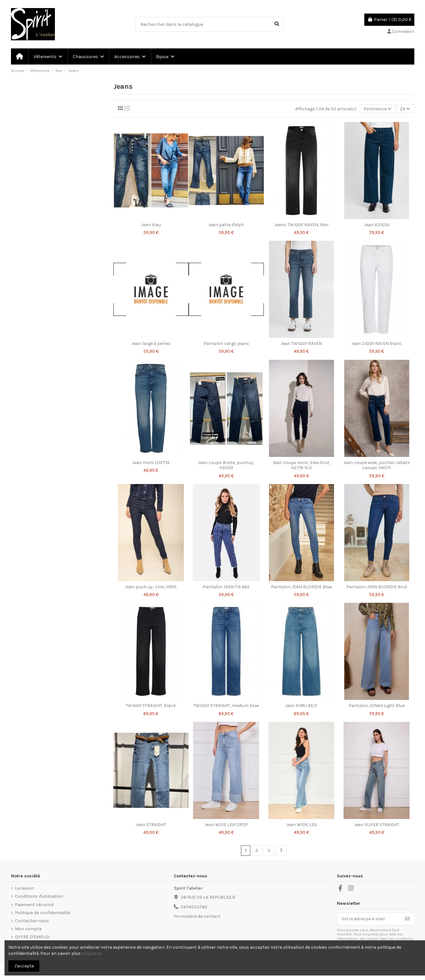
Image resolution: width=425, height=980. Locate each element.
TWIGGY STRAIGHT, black (151, 706)
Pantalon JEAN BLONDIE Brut (377, 587)
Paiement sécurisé (34, 905)
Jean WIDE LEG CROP (226, 825)
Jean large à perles (151, 344)
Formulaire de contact (197, 916)
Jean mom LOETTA (151, 463)
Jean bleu (151, 225)
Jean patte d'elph (226, 225)
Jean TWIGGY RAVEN (301, 344)
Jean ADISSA (377, 225)
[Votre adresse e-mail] (369, 919)
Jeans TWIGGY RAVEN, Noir (301, 225)
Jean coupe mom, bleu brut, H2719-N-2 (301, 465)
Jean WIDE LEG (301, 825)
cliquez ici (92, 953)
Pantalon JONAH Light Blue (377, 706)
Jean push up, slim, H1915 (151, 587)
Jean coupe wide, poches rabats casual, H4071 (377, 465)
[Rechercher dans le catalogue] (277, 24)
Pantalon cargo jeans (226, 344)
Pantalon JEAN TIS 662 (226, 587)
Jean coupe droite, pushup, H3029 (226, 465)
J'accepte (24, 966)
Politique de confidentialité (42, 913)
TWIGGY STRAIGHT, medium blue (226, 706)
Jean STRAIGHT (151, 825)
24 (405, 109)
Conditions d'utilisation (39, 896)
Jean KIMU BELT (301, 706)
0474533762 (194, 907)
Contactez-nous (32, 921)
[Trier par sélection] (378, 109)
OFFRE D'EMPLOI (32, 937)
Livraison (24, 888)
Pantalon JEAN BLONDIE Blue (301, 587)
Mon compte (28, 929)
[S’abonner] (407, 919)
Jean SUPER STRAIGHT (377, 825)
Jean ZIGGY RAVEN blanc (377, 344)
